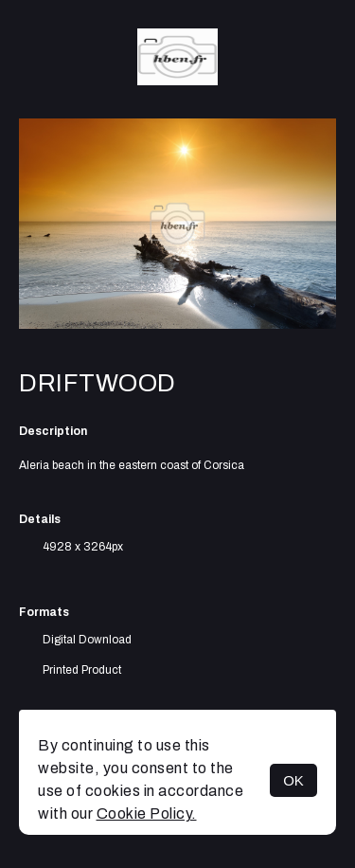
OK (293, 780)
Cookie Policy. (147, 814)
